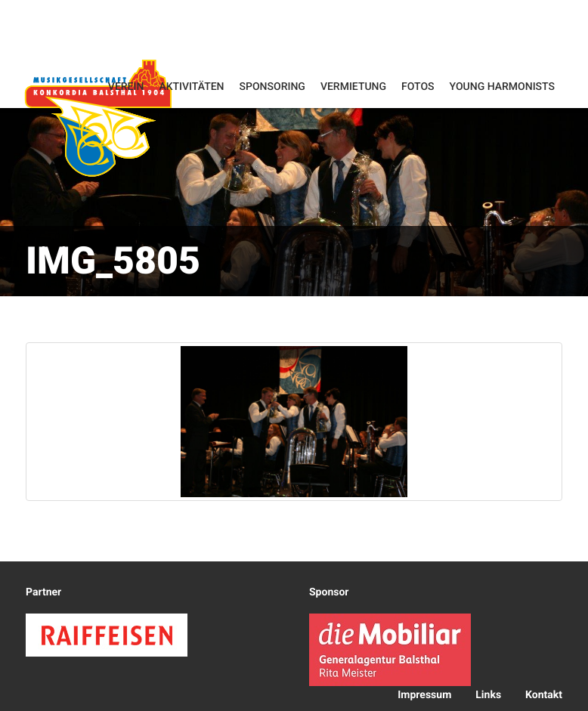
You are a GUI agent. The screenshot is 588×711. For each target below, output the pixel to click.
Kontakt (544, 695)
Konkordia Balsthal (98, 117)
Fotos (418, 87)
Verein (126, 87)
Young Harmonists (502, 87)
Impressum (424, 695)
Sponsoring (272, 87)
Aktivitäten (191, 87)
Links (488, 695)
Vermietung (353, 87)
